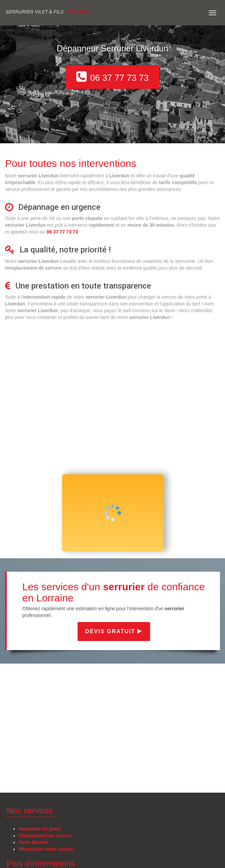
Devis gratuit (114, 631)
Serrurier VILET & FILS (47, 12)
